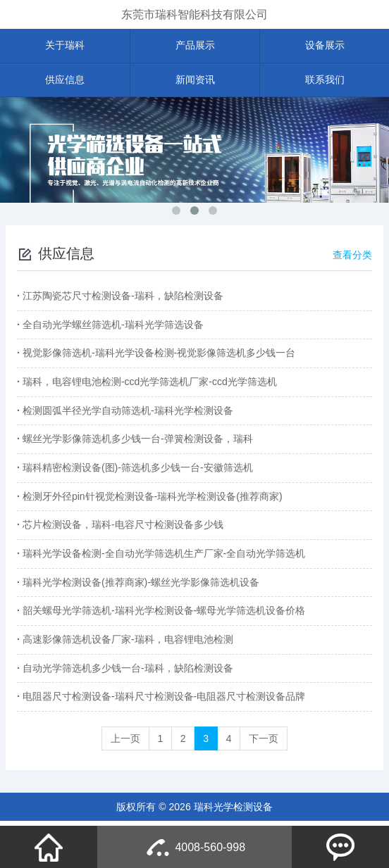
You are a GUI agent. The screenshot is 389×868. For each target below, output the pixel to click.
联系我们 (325, 80)
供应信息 (65, 80)
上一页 (125, 743)
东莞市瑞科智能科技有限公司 (194, 14)
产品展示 (195, 46)
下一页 (264, 743)
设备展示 (325, 46)
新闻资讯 (195, 80)
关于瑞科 (65, 46)
